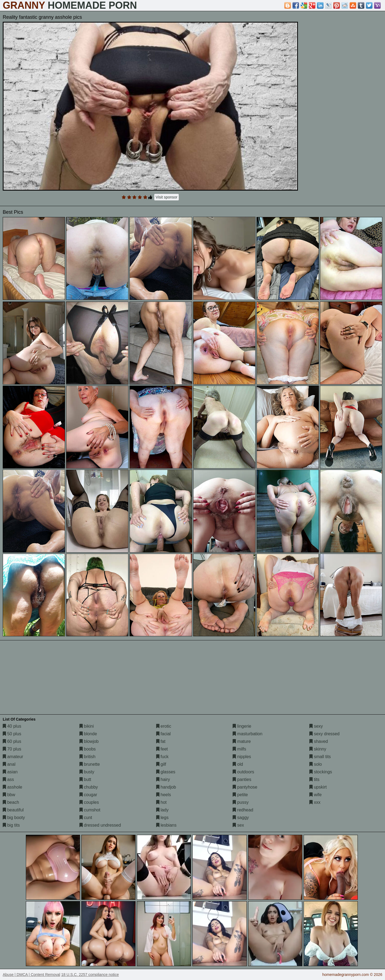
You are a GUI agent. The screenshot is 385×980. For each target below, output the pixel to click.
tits (314, 779)
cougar (88, 795)
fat (161, 741)
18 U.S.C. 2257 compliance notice (90, 975)
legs (162, 818)
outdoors (243, 772)
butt (85, 779)
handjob (166, 787)
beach (11, 802)
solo (316, 764)
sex (238, 825)
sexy (316, 726)
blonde (88, 734)
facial (164, 734)
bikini (87, 726)
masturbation (247, 734)
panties (242, 779)
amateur (13, 757)
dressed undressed (100, 825)
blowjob (89, 741)
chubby (89, 787)
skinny (318, 749)
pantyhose (245, 787)
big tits (11, 825)
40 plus (12, 726)
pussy (241, 802)
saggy (241, 818)
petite (240, 795)
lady (162, 810)
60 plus (12, 741)
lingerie (242, 726)
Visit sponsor (167, 197)
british (87, 757)
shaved (319, 741)
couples (89, 802)
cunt (86, 818)
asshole (13, 787)
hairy (163, 779)
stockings (321, 772)
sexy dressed (324, 734)
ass (8, 779)
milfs (239, 749)
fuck (162, 757)
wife (315, 795)
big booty (14, 818)
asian (10, 772)
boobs (88, 749)
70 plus (12, 749)
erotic (164, 726)
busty (87, 772)
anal (9, 764)
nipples (242, 757)
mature (242, 741)
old (238, 764)
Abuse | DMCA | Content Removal (31, 975)
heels (164, 795)
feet (162, 749)
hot (161, 802)
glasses (166, 772)
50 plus (12, 734)
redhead (243, 810)
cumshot (90, 810)
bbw (9, 795)
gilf (161, 764)
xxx (315, 802)
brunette (90, 764)
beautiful (13, 810)
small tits (320, 757)
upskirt (318, 787)
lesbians (166, 825)
